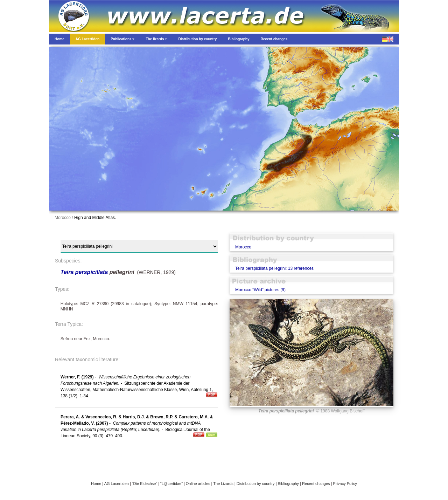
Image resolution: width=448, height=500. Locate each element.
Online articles (198, 484)
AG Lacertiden (117, 484)
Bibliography (289, 484)
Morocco (243, 247)
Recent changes (316, 484)
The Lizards (223, 484)
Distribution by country (256, 484)
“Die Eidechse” (145, 484)
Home (96, 484)
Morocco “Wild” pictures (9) (260, 290)
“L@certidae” (171, 484)
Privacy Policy (345, 484)
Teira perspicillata (84, 272)
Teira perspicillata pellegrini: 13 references (274, 268)
